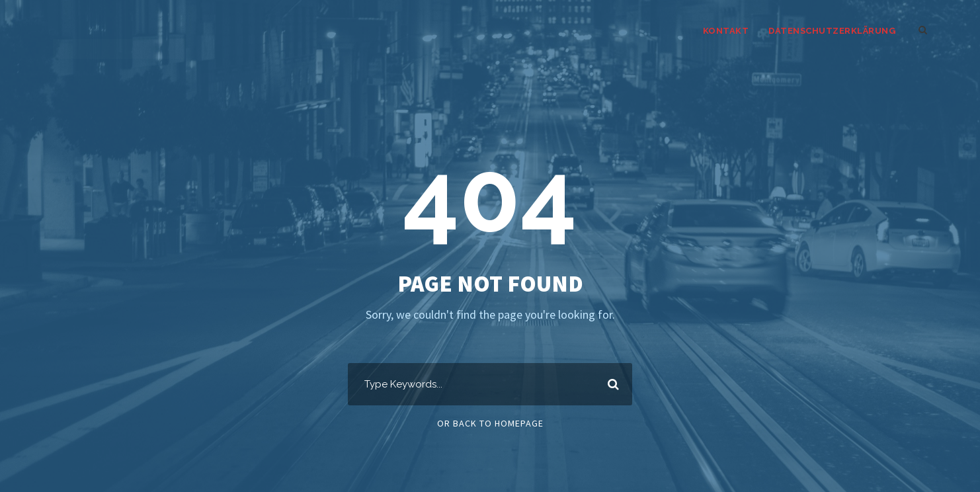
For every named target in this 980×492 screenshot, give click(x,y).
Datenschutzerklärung (832, 31)
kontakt (726, 31)
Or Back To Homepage (490, 423)
